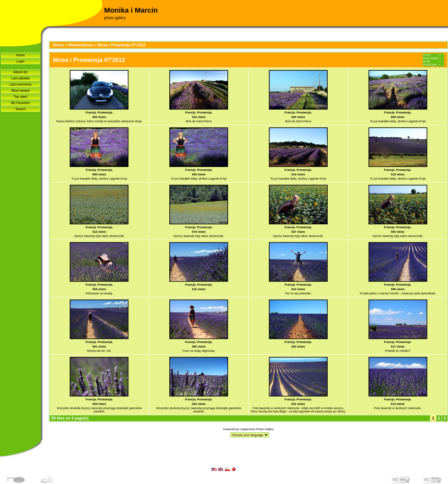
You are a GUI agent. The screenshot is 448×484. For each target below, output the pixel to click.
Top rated (20, 97)
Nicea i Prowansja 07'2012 (121, 45)
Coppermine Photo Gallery (257, 429)
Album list (20, 72)
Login (20, 61)
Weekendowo (80, 45)
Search (20, 109)
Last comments (20, 84)
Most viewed (20, 91)
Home (21, 55)
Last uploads (21, 78)
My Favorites (20, 103)
